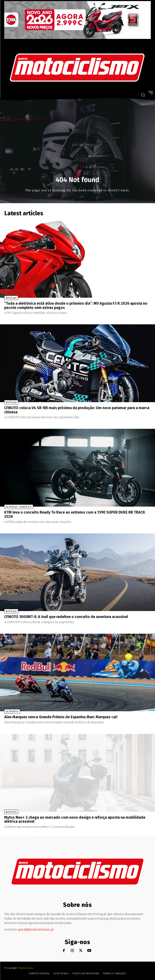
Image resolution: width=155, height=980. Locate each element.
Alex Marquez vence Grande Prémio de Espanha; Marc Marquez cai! (61, 717)
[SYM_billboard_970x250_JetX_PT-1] (77, 38)
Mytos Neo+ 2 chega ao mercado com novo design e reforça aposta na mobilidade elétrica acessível (75, 820)
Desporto (12, 712)
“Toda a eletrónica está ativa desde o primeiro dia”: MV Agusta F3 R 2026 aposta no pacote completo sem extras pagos (76, 306)
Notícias (11, 298)
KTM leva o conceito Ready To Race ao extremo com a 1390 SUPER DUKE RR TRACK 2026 (75, 514)
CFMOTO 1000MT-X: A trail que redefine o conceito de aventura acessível (66, 617)
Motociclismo (26, 968)
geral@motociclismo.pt (36, 929)
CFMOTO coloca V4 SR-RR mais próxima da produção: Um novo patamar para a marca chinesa (77, 410)
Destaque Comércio (19, 507)
